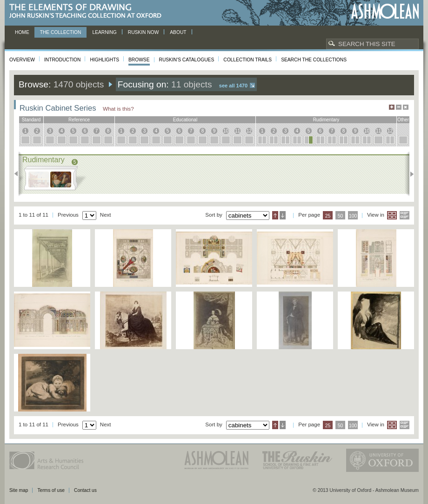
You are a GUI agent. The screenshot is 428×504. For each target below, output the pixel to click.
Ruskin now (144, 32)
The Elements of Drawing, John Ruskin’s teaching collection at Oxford (88, 11)
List (405, 215)
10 (226, 131)
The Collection (61, 32)
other (403, 120)
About (178, 32)
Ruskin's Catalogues (187, 60)
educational (185, 120)
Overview (22, 60)
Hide (406, 107)
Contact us (85, 490)
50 (341, 216)
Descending (283, 215)
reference (79, 120)
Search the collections (314, 60)
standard (31, 120)
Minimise (399, 107)
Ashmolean (385, 11)
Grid (392, 215)
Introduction (62, 60)
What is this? (118, 109)
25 (328, 216)
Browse (139, 60)
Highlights (104, 60)
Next (409, 174)
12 (249, 131)
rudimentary (326, 120)
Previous (19, 174)
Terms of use (51, 490)
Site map (19, 490)
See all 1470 (233, 86)
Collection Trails (247, 60)
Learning (104, 32)
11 (237, 131)
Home (22, 32)
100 (353, 216)
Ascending (275, 215)
